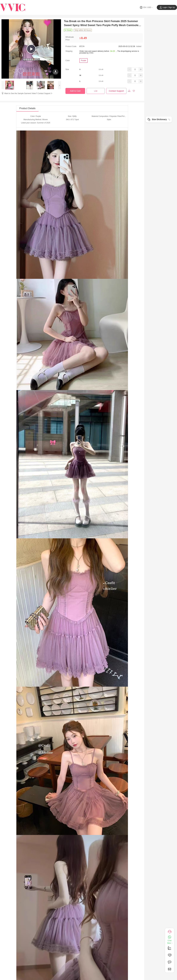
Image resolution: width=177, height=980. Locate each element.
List (96, 91)
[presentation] (3, 85)
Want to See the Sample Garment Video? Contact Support (29, 93)
